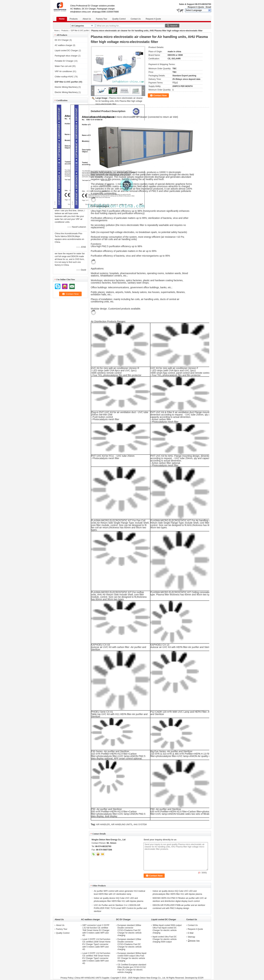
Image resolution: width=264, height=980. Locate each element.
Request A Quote (196, 7)
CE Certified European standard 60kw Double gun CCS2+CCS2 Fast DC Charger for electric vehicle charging (132, 968)
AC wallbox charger (63, 45)
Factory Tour (102, 19)
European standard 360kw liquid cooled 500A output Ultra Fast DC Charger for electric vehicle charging (132, 957)
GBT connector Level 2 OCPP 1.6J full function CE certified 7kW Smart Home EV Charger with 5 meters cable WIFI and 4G (96, 930)
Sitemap (191, 937)
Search (174, 26)
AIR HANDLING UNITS (122, 825)
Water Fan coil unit (63, 66)
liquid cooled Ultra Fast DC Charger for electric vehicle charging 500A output (165, 939)
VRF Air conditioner (63, 71)
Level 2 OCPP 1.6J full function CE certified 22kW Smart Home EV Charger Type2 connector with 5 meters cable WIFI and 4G (96, 944)
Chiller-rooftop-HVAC (64, 77)
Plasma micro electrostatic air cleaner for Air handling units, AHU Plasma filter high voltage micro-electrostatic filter (119, 101)
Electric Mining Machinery (66, 87)
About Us (87, 19)
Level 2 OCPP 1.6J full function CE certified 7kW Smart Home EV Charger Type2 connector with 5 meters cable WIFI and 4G (96, 958)
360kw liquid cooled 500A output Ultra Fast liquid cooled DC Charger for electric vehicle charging (167, 929)
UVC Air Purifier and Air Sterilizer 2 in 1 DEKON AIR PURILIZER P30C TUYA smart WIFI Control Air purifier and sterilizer (120, 908)
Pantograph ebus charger (66, 56)
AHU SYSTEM (140, 825)
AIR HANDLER (103, 825)
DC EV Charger (62, 40)
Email (208, 7)
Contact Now (160, 95)
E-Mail (191, 933)
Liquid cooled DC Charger (66, 51)
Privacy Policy (67, 978)
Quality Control (119, 19)
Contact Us (136, 19)
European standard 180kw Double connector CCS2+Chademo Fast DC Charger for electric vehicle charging (130, 930)
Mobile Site (194, 941)
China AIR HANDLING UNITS (88, 978)
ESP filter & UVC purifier (80, 31)
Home (62, 19)
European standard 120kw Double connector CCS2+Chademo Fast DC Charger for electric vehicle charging (130, 944)
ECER (201, 978)
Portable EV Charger (64, 61)
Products (73, 19)
